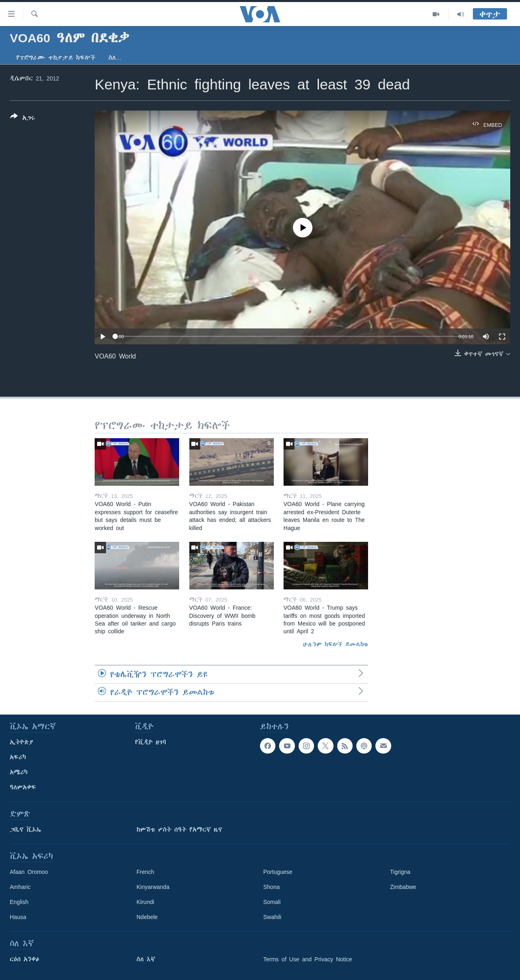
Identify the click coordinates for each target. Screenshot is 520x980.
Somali (272, 902)
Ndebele (147, 917)
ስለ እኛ (146, 959)
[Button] (23, 119)
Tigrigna (400, 872)
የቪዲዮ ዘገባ (151, 742)
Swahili (272, 917)
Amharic (20, 887)
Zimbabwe (403, 887)
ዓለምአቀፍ (23, 787)
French (145, 872)
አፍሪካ (18, 757)
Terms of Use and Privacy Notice (308, 959)
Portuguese (278, 872)
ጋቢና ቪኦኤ (25, 830)
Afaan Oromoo (29, 872)
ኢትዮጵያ (22, 742)
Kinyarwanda (153, 887)
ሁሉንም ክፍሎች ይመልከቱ (336, 644)
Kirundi (145, 902)
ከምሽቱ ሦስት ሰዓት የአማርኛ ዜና (179, 830)
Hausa (18, 917)
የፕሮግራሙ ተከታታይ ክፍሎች (56, 58)
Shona (271, 887)
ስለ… (115, 58)
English (19, 902)
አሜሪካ (19, 772)
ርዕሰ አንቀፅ (24, 959)
